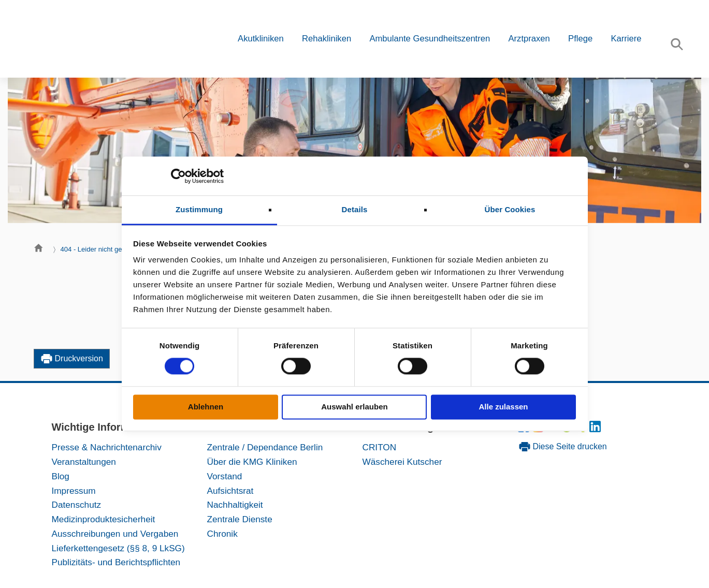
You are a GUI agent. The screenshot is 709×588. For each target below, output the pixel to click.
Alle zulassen (503, 407)
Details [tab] (355, 209)
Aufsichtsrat (230, 491)
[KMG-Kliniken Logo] (98, 39)
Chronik (222, 534)
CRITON (380, 447)
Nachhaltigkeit (235, 505)
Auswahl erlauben (354, 407)
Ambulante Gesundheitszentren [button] (430, 39)
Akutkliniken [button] (261, 39)
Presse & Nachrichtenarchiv (107, 447)
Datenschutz (77, 505)
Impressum (74, 491)
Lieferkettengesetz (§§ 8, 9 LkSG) (118, 548)
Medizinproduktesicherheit (104, 519)
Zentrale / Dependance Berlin (265, 447)
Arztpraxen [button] (529, 39)
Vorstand (225, 476)
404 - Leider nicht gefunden (102, 249)
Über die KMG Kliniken (252, 462)
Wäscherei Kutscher (402, 462)
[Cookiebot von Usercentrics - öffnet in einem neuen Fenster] (178, 176)
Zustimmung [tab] (199, 209)
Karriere (626, 39)
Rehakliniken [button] (327, 39)
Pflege (580, 39)
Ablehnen (206, 407)
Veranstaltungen (84, 462)
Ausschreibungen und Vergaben (115, 534)
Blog (61, 476)
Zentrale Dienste (240, 519)
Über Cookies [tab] (510, 209)
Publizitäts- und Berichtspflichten (116, 562)
